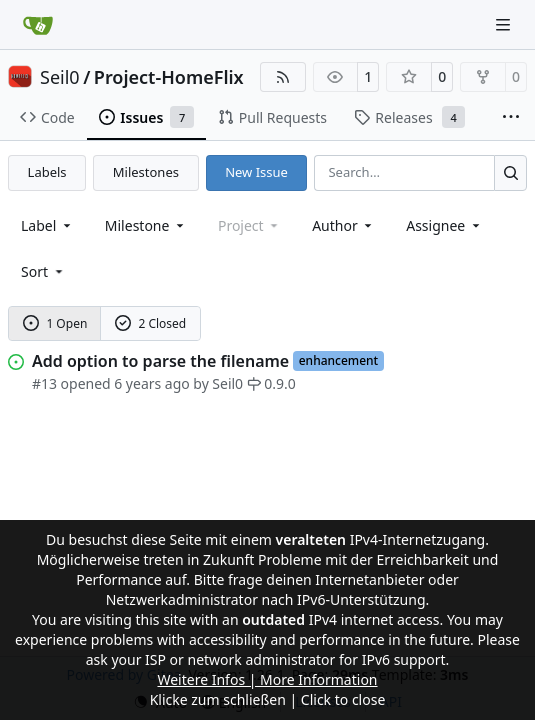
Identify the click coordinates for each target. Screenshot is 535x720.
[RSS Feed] (283, 77)
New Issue (256, 172)
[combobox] (47, 225)
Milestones (146, 172)
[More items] (511, 118)
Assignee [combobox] (444, 225)
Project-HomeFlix (169, 77)
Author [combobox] (343, 225)
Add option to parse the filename (160, 361)
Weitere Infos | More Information (267, 679)
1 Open (55, 323)
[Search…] (510, 172)
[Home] (38, 25)
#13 (44, 383)
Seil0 (60, 77)
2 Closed (151, 323)
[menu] (43, 271)
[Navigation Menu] (505, 24)
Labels (47, 172)
